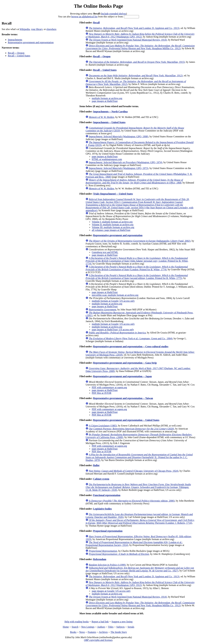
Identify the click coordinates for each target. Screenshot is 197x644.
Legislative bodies (102, 509)
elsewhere (51, 29)
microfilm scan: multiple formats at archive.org (115, 295)
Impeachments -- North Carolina (110, 112)
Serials (131, 627)
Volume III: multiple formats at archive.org (113, 227)
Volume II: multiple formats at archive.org (113, 225)
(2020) (131, 429)
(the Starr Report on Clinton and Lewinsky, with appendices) (139, 205)
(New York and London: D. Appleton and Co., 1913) (134, 28)
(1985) (103, 426)
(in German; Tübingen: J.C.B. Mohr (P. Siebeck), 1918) (138, 487)
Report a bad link (100, 622)
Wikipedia (25, 29)
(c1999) (107, 565)
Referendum (100, 559)
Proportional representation (108, 531)
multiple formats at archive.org (107, 98)
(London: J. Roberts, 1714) (140, 522)
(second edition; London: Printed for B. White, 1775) (137, 277)
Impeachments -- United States (109, 122)
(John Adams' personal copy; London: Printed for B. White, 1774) (137, 261)
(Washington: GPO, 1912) (140, 35)
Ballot (96, 465)
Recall (96, 23)
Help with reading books (77, 622)
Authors (101, 627)
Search (75, 627)
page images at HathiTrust (105, 101)
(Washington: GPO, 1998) (119, 136)
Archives (103, 632)
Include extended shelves (114, 14)
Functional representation (107, 495)
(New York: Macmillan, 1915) (137, 62)
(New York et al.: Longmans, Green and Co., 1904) (131, 338)
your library (37, 29)
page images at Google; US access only (111, 591)
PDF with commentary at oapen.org (109, 387)
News (82, 632)
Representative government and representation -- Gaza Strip (125, 363)
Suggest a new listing (122, 622)
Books (73, 632)
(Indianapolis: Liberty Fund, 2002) (140, 241)
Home (66, 627)
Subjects (121, 627)
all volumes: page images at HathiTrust (111, 230)
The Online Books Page (98, 6)
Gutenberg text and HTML (105, 252)
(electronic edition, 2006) (132, 501)
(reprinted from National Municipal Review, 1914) (128, 40)
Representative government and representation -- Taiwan (123, 398)
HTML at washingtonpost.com (107, 159)
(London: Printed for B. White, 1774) (137, 268)
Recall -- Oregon (16, 53)
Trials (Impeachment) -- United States (113, 194)
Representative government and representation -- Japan (122, 376)
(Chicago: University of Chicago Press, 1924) (134, 471)
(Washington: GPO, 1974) (126, 162)
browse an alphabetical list (84, 17)
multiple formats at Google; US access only (113, 301)
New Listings (88, 627)
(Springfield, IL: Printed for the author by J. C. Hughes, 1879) (139, 457)
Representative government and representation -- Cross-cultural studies (131, 346)
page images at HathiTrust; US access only (113, 330)
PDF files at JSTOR (102, 393)
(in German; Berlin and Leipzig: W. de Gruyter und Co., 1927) (140, 569)
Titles (111, 627)
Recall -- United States (19, 56)
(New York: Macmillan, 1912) (136, 76)
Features (92, 632)
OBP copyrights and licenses (98, 640)
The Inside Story (119, 632)
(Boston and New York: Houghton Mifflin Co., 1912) (140, 47)
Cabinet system (101, 479)
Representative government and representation (31, 42)
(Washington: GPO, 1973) (119, 168)
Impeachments (15, 40)
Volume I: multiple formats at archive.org (112, 222)
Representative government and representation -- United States (126, 420)
